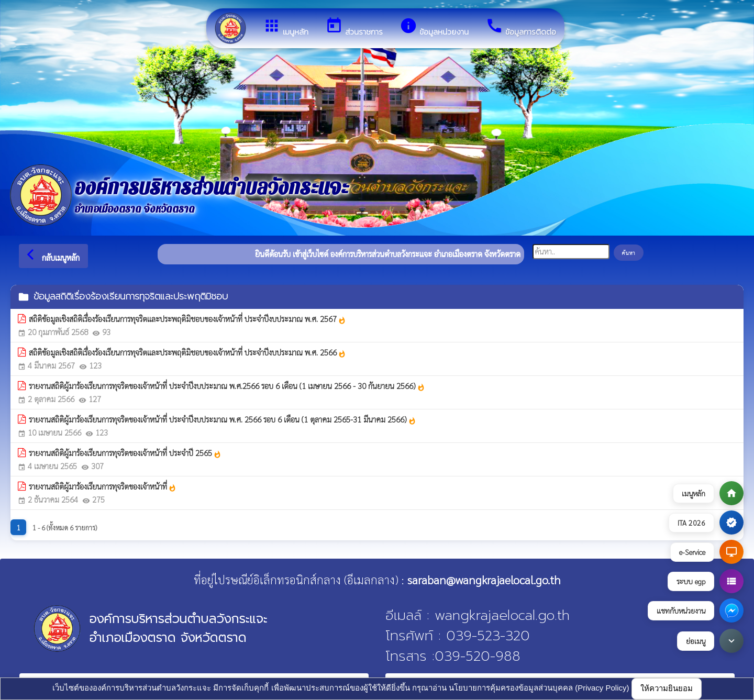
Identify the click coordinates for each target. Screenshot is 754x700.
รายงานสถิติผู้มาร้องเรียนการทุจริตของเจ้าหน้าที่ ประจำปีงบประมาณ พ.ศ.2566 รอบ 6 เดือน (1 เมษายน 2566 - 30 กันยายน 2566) (227, 386)
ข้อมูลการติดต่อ (521, 27)
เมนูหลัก (286, 27)
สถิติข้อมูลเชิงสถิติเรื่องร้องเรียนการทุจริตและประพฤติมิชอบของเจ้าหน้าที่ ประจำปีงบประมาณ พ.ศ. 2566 (187, 352)
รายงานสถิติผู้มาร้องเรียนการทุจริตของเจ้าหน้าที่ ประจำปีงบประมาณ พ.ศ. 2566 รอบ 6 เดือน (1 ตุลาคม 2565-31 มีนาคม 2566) (223, 419)
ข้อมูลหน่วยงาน (434, 27)
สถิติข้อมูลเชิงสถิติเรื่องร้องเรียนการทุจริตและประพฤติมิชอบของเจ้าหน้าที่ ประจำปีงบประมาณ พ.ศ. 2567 (187, 319)
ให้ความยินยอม (667, 688)
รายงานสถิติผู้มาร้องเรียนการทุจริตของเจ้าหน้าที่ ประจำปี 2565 (125, 453)
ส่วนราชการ (354, 27)
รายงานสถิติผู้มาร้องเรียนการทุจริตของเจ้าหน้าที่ (103, 486)
